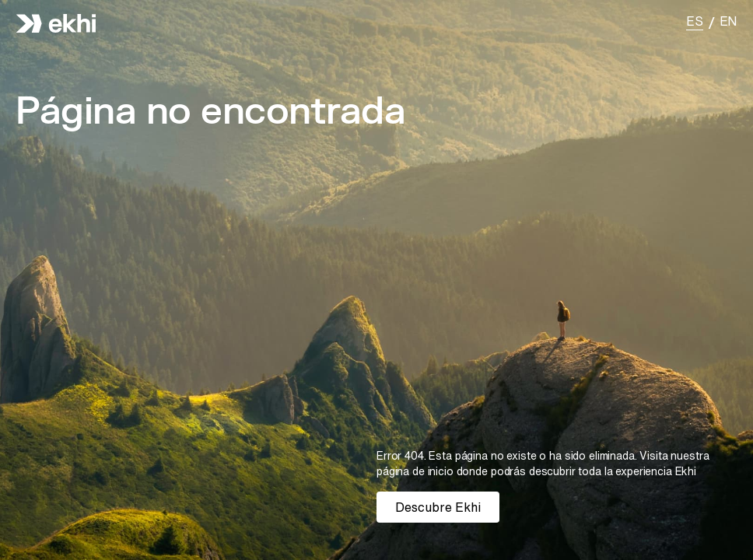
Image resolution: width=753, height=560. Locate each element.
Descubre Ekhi (438, 507)
